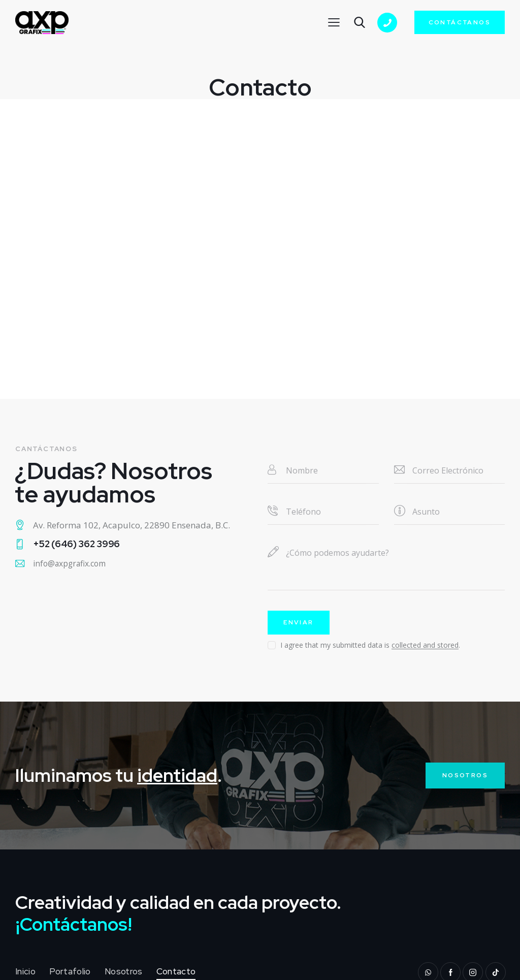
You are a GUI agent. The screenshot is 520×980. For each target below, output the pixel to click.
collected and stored (425, 647)
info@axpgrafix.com (75, 565)
